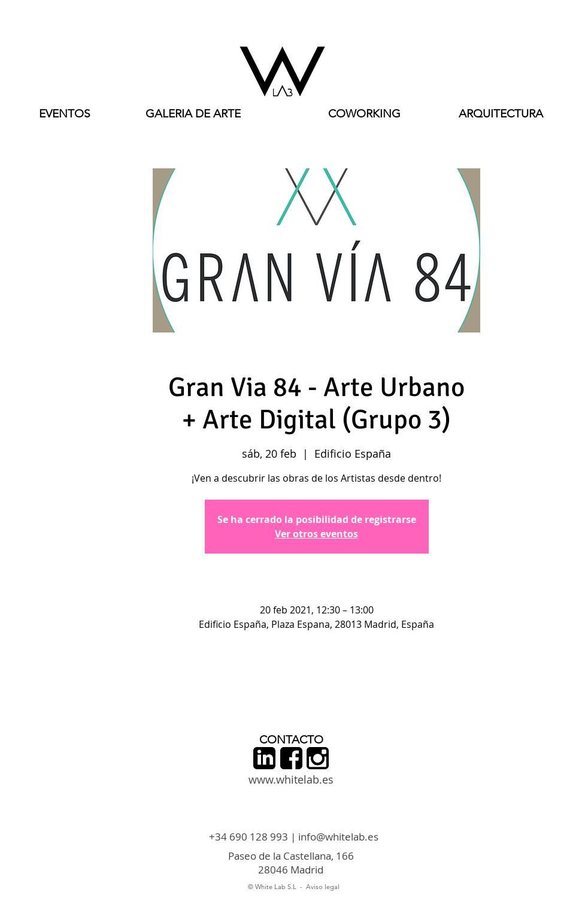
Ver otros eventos (316, 534)
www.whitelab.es (291, 779)
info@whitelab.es (338, 837)
